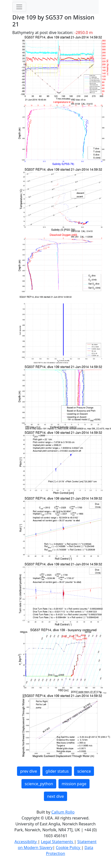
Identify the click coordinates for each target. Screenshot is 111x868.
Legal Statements (57, 842)
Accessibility (26, 842)
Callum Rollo (63, 812)
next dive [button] (55, 796)
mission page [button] (74, 784)
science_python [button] (39, 784)
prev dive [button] (29, 771)
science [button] (84, 771)
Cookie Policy (68, 848)
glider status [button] (57, 771)
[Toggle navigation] (19, 7)
